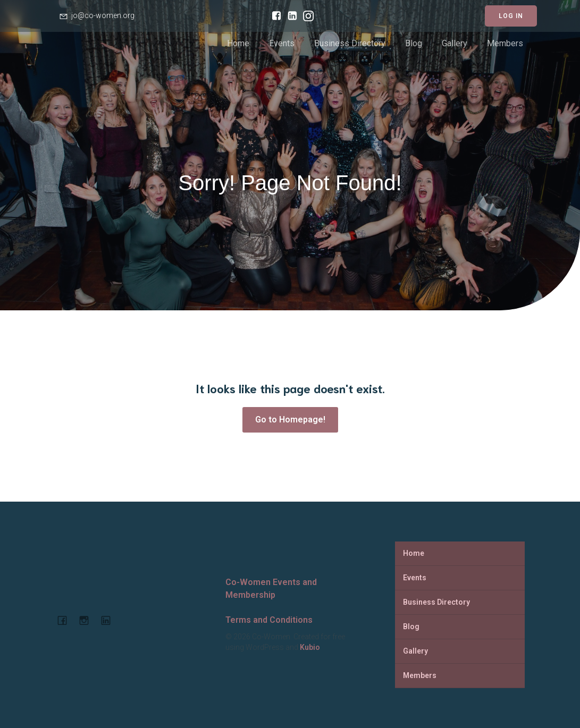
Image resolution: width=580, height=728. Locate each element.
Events (282, 43)
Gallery (455, 43)
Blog (414, 43)
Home (238, 43)
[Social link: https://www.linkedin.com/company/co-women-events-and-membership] (110, 620)
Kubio (310, 647)
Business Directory (350, 43)
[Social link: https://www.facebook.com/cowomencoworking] (274, 16)
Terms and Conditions (269, 620)
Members (505, 43)
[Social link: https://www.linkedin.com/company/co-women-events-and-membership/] (290, 16)
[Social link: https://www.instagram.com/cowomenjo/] (306, 16)
